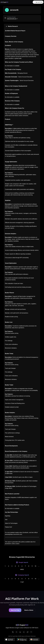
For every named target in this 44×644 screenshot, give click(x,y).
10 (35, 566)
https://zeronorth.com (16, 534)
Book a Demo (29, 610)
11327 (22, 582)
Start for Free (15, 610)
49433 (22, 569)
